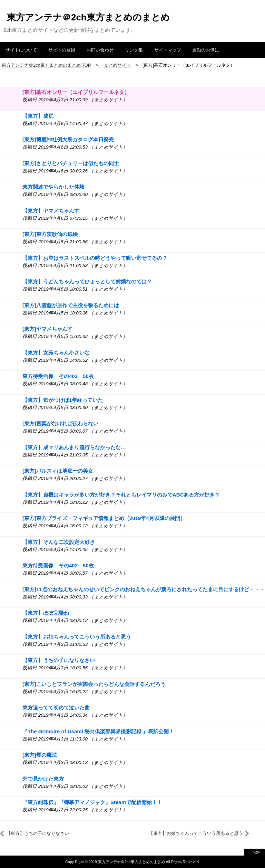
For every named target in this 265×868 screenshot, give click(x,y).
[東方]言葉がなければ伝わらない (60, 423)
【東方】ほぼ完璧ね (46, 613)
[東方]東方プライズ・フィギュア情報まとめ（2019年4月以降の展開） (104, 518)
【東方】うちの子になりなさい (59, 660)
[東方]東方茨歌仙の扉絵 (50, 234)
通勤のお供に (206, 50)
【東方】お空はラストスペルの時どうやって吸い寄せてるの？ (95, 258)
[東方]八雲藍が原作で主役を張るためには (71, 305)
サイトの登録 (62, 50)
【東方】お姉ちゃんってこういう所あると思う (77, 637)
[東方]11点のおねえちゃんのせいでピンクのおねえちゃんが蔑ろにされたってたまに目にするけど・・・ (144, 589)
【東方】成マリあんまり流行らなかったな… (74, 447)
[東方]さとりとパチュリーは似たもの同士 (71, 163)
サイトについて (21, 50)
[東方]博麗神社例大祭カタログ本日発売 (68, 139)
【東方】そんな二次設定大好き (59, 542)
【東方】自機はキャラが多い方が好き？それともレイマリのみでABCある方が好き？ (121, 495)
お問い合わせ (100, 50)
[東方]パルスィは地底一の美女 (58, 471)
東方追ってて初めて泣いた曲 (56, 707)
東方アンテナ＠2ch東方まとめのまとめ (88, 17)
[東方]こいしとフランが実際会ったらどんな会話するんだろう (94, 684)
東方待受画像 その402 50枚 (58, 565)
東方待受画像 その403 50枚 (58, 376)
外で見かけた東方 (43, 779)
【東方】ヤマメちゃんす (51, 211)
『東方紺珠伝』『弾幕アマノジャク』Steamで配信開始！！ (92, 802)
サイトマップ (168, 50)
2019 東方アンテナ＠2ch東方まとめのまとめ (127, 862)
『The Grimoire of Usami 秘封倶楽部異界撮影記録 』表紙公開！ (98, 731)
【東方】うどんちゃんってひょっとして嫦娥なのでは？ (87, 281)
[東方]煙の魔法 (40, 755)
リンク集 (134, 50)
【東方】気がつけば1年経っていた (63, 400)
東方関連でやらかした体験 (53, 187)
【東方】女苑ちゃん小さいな (56, 353)
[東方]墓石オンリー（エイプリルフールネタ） (76, 92)
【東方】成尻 (38, 116)
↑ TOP (254, 852)
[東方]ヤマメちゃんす (47, 329)
